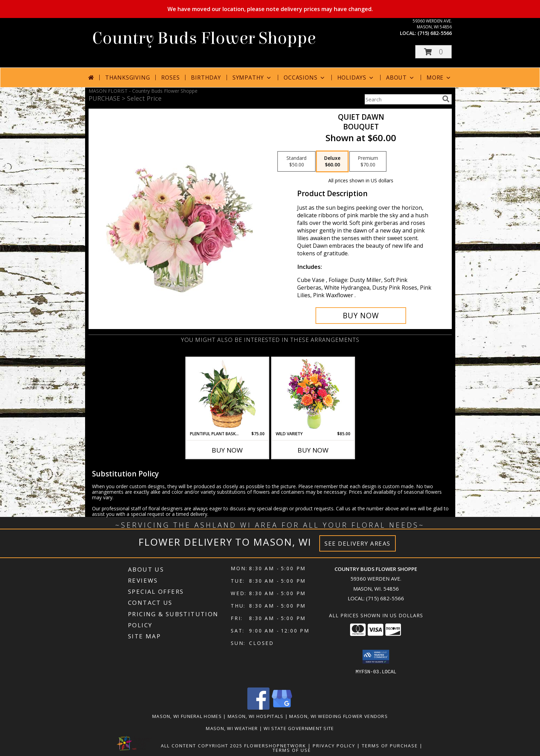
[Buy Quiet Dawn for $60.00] (361, 316)
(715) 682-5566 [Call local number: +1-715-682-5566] (435, 33)
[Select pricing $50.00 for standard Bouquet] (296, 162)
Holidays (356, 78)
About (401, 78)
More (439, 78)
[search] (446, 99)
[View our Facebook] (258, 708)
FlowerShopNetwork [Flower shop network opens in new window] (275, 746)
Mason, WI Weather (232, 728)
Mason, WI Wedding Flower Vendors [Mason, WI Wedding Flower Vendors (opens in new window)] (338, 716)
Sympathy (252, 78)
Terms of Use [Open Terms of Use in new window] (292, 750)
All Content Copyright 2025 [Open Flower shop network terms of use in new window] (202, 746)
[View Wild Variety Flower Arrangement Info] (313, 394)
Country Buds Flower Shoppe (204, 38)
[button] (433, 52)
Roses (170, 78)
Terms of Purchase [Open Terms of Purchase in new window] (390, 746)
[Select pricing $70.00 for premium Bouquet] (368, 162)
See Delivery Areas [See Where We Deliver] (358, 543)
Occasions (305, 78)
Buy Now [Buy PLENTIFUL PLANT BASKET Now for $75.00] (227, 450)
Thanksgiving (128, 78)
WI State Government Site (299, 728)
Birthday (206, 78)
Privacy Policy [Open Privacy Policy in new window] (334, 746)
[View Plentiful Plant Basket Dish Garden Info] (227, 394)
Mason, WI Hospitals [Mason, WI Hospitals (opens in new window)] (256, 716)
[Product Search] (402, 99)
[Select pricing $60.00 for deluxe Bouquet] (332, 162)
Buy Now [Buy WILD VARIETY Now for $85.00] (313, 450)
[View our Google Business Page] (282, 708)
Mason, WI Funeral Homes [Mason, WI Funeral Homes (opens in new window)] (187, 716)
